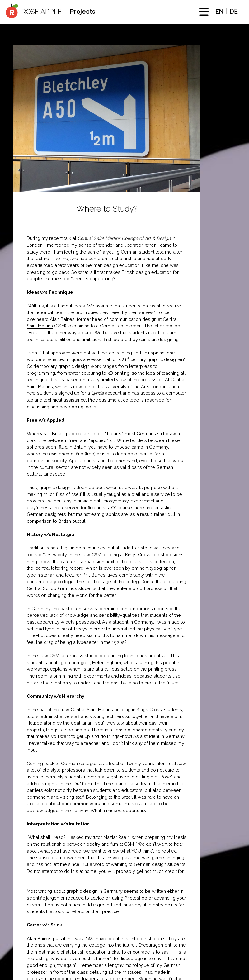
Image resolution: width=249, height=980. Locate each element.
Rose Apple (42, 12)
